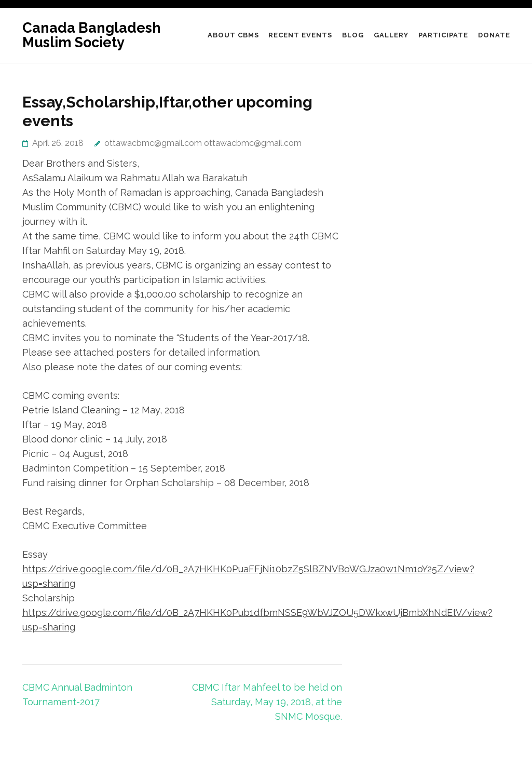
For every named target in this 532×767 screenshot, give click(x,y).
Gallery (391, 35)
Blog (353, 35)
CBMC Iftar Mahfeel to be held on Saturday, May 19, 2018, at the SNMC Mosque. (267, 702)
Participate (443, 35)
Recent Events (300, 35)
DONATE (494, 35)
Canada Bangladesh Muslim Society (92, 35)
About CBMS (233, 35)
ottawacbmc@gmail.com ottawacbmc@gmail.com (203, 143)
